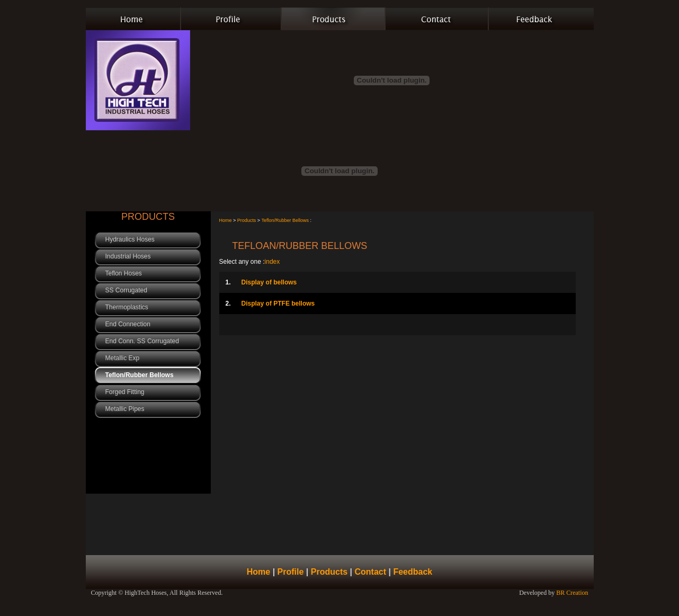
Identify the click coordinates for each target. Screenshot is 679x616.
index (273, 262)
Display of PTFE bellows (270, 303)
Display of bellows (261, 282)
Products (246, 220)
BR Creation (572, 593)
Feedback (413, 572)
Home (226, 220)
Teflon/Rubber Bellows (285, 220)
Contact (370, 572)
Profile (291, 572)
